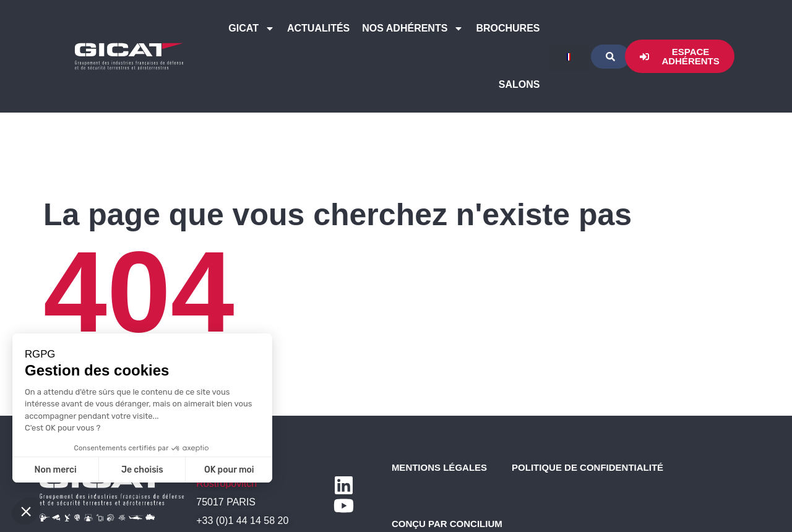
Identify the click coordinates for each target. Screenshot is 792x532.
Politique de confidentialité (588, 467)
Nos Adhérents (413, 28)
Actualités (318, 28)
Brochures (508, 28)
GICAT (252, 28)
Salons (519, 84)
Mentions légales (439, 467)
